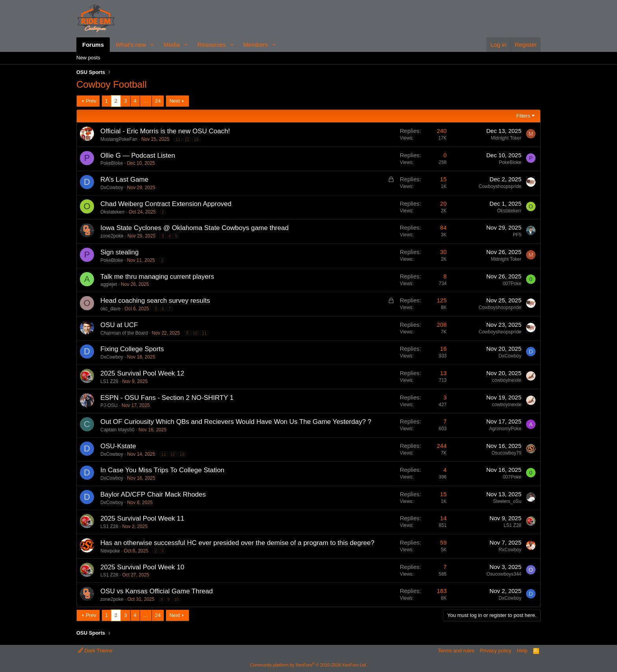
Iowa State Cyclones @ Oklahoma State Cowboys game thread (194, 228)
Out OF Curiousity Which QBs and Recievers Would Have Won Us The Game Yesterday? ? (236, 422)
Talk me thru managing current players (157, 277)
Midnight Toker (506, 138)
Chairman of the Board (124, 333)
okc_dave (110, 309)
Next (175, 101)
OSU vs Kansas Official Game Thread (157, 591)
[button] (152, 45)
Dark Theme (95, 651)
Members (256, 45)
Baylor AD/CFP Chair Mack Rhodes (153, 494)
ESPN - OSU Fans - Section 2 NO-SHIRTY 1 (167, 398)
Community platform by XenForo (308, 665)
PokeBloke (112, 163)
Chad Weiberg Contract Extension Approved (166, 204)
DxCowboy (112, 188)
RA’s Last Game (124, 180)
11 (178, 139)
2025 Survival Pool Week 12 (142, 373)
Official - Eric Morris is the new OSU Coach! (165, 131)
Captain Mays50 (117, 430)
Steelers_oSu (507, 501)
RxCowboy (510, 550)
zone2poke (112, 236)
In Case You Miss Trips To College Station (162, 470)
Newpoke (110, 551)
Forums (93, 45)
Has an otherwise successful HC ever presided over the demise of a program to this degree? (237, 543)
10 (195, 333)
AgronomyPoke (505, 429)
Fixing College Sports (132, 349)
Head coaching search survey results (155, 301)
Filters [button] (523, 116)
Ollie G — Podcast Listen (138, 156)
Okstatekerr (113, 212)
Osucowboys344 (504, 574)
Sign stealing (119, 252)
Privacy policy (496, 651)
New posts (88, 58)
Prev (91, 101)
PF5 (517, 235)
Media (172, 45)
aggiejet (109, 284)
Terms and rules (456, 651)
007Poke (512, 284)
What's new (131, 45)
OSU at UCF (119, 325)
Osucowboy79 (506, 453)
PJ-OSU (109, 405)
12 (187, 139)
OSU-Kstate (118, 446)
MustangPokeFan (119, 139)
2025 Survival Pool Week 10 (142, 567)
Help (522, 651)
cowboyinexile (507, 380)
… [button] (146, 101)
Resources (212, 45)
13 (196, 139)
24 (158, 101)
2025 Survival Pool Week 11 (142, 518)
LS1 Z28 (109, 381)
